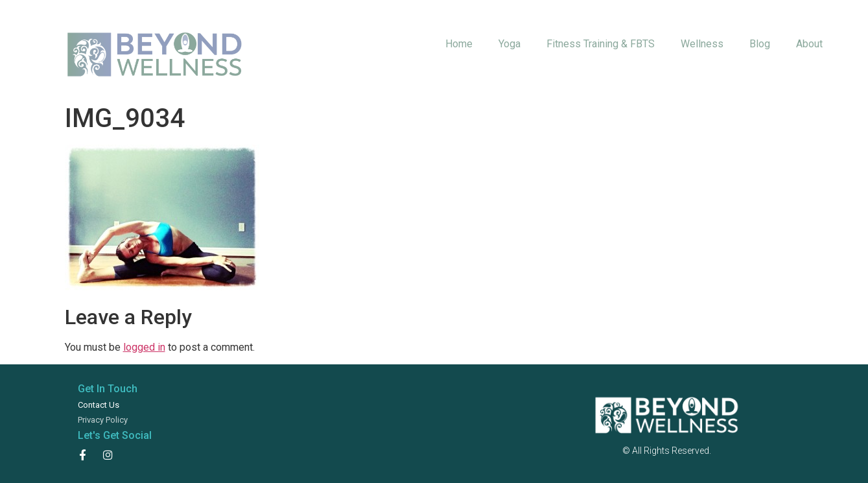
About (809, 44)
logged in (144, 347)
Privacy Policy (103, 420)
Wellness (702, 44)
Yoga (510, 44)
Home (459, 44)
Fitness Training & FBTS (601, 44)
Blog (760, 44)
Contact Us (99, 405)
